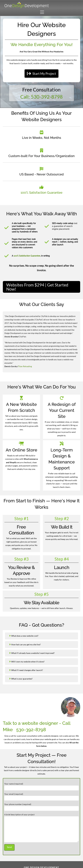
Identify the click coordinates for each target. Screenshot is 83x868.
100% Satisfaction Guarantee (42, 193)
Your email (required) (42, 796)
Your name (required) (42, 786)
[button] (43, 12)
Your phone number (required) (42, 807)
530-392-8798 (31, 730)
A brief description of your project (42, 816)
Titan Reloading (25, 366)
